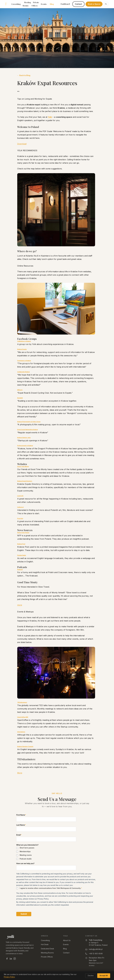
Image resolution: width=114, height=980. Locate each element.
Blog (52, 4)
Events (44, 4)
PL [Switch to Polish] (106, 4)
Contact (78, 4)
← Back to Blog (24, 75)
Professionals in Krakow (25, 446)
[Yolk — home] (21, 937)
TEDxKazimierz (22, 702)
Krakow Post (21, 544)
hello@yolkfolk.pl (96, 949)
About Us (67, 940)
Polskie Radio (22, 555)
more (20, 605)
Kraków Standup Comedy (25, 747)
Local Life (20, 496)
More (20, 773)
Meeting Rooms (27, 4)
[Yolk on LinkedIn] (11, 959)
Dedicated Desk (47, 949)
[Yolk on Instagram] (15, 959)
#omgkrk (20, 398)
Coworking (16, 4)
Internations (21, 732)
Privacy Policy (9, 977)
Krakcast (20, 570)
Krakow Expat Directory (25, 481)
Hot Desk (45, 944)
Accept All (104, 976)
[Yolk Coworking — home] (6, 4)
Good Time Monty (23, 467)
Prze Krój (20, 519)
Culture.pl (20, 507)
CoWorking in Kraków (24, 341)
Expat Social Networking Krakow (28, 430)
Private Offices (35, 4)
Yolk (50, 117)
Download (22, 144)
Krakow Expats (22, 349)
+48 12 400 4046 (96, 954)
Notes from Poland (23, 533)
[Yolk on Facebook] (7, 959)
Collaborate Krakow (23, 372)
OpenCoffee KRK (23, 717)
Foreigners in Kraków (24, 361)
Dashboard (65, 4)
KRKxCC (20, 390)
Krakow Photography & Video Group (29, 422)
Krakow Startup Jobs (24, 438)
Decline (91, 976)
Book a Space (94, 4)
